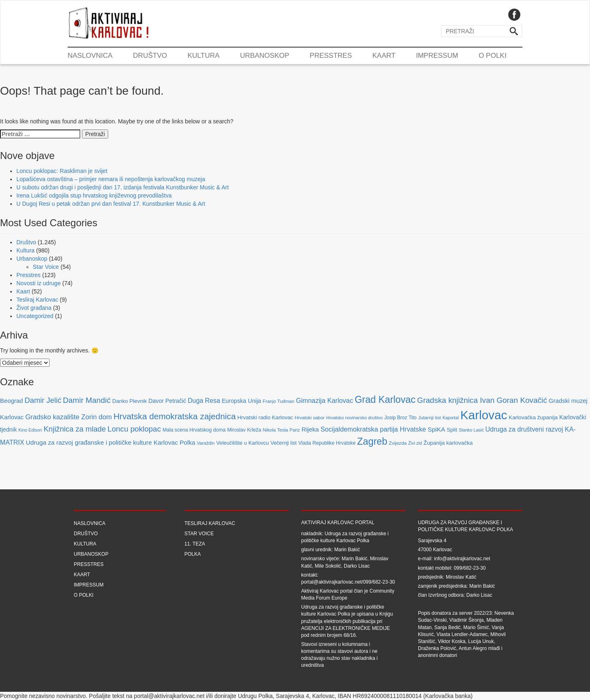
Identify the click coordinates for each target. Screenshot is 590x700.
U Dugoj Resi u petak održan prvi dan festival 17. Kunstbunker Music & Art (111, 204)
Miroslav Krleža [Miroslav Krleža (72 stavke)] (244, 430)
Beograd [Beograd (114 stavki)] (11, 401)
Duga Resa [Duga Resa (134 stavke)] (204, 401)
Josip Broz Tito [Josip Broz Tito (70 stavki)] (401, 418)
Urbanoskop (265, 56)
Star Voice (46, 267)
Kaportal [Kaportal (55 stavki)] (451, 418)
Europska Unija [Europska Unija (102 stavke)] (241, 401)
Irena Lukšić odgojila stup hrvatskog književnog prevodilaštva (94, 195)
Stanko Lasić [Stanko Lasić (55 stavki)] (471, 430)
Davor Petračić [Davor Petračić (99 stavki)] (167, 401)
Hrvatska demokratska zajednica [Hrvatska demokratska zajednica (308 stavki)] (175, 416)
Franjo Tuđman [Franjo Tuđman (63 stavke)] (278, 401)
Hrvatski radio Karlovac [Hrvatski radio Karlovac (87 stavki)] (265, 417)
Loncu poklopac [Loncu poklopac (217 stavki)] (134, 429)
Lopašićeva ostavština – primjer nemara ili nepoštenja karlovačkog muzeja (111, 179)
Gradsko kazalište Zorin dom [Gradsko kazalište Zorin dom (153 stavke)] (69, 417)
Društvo (150, 56)
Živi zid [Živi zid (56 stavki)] (415, 443)
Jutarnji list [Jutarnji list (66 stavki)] (430, 417)
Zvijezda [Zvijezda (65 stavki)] (398, 443)
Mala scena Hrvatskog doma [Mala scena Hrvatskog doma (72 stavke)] (194, 430)
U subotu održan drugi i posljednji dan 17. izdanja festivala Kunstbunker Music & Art (123, 187)
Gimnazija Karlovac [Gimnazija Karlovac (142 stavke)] (324, 400)
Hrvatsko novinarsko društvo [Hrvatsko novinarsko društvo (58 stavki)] (354, 418)
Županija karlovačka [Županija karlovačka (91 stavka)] (448, 443)
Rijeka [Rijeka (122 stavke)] (310, 429)
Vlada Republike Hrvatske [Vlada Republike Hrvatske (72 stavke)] (327, 443)
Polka (193, 554)
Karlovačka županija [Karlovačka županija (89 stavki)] (533, 417)
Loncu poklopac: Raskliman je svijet (62, 171)
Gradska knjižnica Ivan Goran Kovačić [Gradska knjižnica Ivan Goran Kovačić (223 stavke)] (482, 400)
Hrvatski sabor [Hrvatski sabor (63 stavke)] (310, 418)
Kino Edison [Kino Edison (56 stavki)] (30, 430)
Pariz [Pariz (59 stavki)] (295, 430)
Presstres (331, 56)
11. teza (195, 544)
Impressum (437, 56)
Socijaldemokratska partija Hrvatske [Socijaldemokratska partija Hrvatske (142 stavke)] (373, 429)
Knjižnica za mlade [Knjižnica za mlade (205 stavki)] (75, 429)
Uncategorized (35, 316)
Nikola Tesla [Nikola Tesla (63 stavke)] (275, 430)
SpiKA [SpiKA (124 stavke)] (437, 429)
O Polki (492, 56)
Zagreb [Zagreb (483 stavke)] (372, 441)
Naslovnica (90, 56)
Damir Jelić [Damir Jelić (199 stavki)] (43, 400)
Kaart (384, 56)
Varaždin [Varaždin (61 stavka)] (205, 443)
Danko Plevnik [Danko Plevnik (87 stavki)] (130, 401)
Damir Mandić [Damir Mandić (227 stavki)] (87, 400)
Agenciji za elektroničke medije (346, 628)
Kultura (204, 56)
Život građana (34, 308)
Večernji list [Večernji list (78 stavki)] (284, 443)
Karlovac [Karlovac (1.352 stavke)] (484, 415)
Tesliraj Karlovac (37, 300)
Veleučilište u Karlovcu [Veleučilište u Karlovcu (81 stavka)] (243, 443)
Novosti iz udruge (39, 283)
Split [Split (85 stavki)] (452, 430)
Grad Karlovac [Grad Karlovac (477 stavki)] (385, 400)
